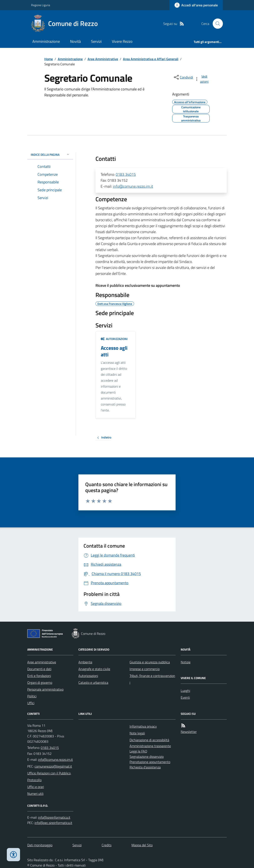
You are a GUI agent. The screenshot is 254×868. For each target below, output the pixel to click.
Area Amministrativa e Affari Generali (151, 59)
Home (49, 59)
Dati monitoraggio (40, 845)
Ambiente (85, 662)
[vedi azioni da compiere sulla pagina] (202, 79)
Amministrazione (46, 41)
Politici (32, 696)
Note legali (137, 733)
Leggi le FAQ (138, 751)
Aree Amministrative (103, 59)
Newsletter (189, 732)
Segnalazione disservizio (147, 757)
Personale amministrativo (45, 689)
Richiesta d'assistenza (145, 767)
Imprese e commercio (145, 669)
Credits (107, 845)
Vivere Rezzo (122, 41)
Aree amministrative (42, 662)
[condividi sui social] (183, 77)
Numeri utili (35, 794)
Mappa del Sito (142, 845)
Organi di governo (40, 682)
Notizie (186, 662)
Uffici (31, 703)
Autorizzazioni (114, 339)
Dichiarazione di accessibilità (149, 740)
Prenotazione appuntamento (150, 762)
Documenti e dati (39, 669)
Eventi (185, 697)
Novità (75, 41)
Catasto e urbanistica (93, 682)
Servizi (96, 41)
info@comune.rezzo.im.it (133, 186)
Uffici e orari (36, 787)
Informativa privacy (143, 726)
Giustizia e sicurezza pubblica (150, 662)
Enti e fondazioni (39, 676)
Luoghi (185, 691)
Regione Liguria (41, 5)
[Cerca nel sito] (216, 24)
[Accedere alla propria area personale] (196, 5)
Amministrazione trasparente (150, 746)
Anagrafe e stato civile (94, 669)
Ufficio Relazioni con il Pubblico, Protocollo (49, 777)
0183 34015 (126, 174)
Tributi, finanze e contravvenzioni (152, 679)
